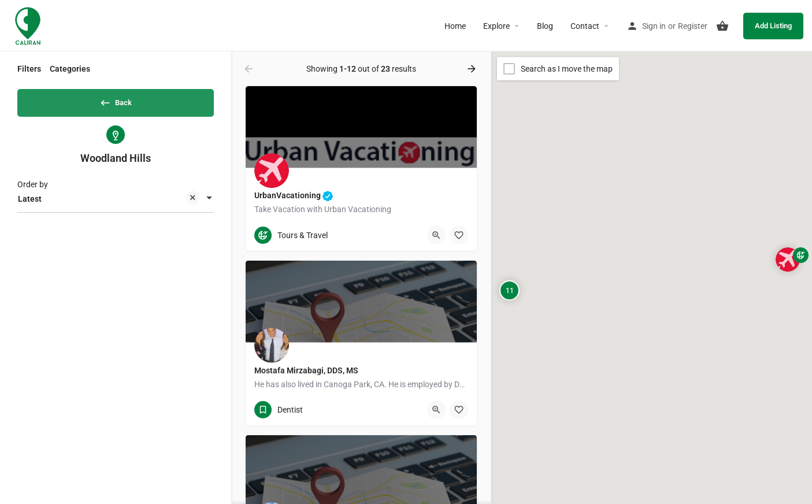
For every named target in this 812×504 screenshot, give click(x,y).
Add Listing (773, 26)
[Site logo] (29, 25)
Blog (545, 26)
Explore (496, 26)
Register (693, 26)
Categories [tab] (70, 69)
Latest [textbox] (109, 204)
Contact (585, 26)
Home (455, 26)
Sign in (654, 26)
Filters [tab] (29, 69)
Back (116, 101)
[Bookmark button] (459, 235)
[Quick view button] (436, 235)
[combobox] (116, 203)
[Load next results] (473, 69)
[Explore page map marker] (788, 260)
